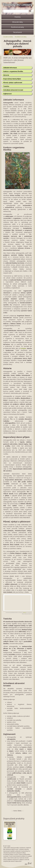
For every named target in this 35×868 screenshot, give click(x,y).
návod (24, 613)
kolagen (23, 348)
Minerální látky (18, 22)
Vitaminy (17, 17)
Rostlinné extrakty (17, 27)
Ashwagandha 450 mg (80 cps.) (10, 824)
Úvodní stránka (8, 37)
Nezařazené (17, 32)
